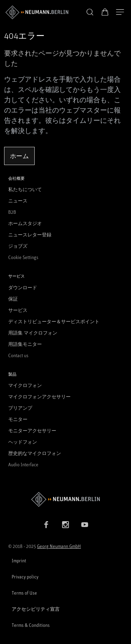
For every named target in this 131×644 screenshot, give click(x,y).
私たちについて (25, 189)
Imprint (19, 560)
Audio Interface (23, 464)
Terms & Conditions (31, 625)
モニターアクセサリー (32, 430)
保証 (13, 299)
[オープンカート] (105, 12)
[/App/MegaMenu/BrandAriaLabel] (37, 12)
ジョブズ (18, 246)
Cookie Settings (23, 257)
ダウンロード (23, 287)
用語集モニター (25, 344)
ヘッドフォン (23, 442)
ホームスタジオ (25, 223)
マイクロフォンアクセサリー (39, 396)
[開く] (120, 12)
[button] (90, 12)
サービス (18, 310)
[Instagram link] (65, 525)
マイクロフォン (25, 385)
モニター (18, 419)
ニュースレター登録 (30, 235)
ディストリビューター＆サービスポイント (54, 321)
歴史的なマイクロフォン (35, 453)
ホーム (19, 156)
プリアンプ (20, 408)
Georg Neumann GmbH (59, 546)
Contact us (18, 355)
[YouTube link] (85, 525)
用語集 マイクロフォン (33, 333)
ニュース (18, 201)
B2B (12, 212)
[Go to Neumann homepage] (65, 499)
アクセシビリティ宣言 (36, 609)
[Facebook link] (46, 525)
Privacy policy (25, 577)
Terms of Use (24, 593)
